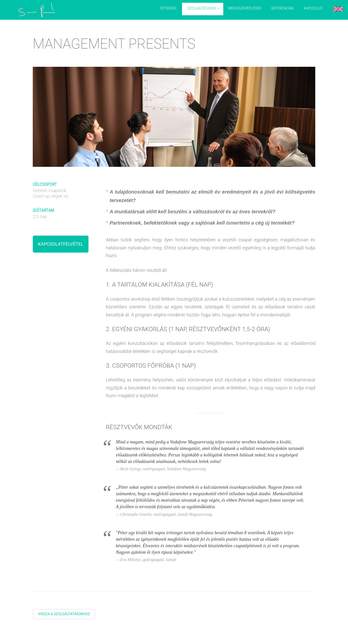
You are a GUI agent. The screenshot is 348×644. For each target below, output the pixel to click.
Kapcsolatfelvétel (61, 244)
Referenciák (282, 8)
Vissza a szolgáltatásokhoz (64, 614)
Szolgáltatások (201, 8)
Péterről (168, 8)
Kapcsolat (313, 8)
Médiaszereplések (245, 8)
